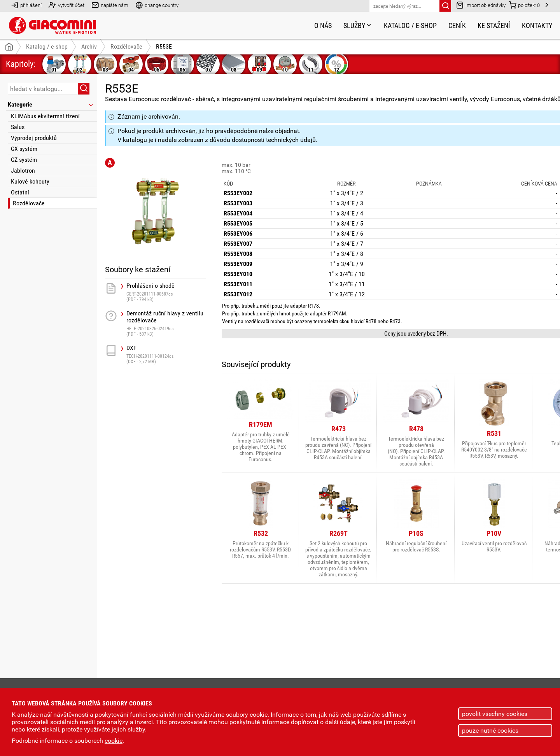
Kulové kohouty (30, 181)
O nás (323, 25)
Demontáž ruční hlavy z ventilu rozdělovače (166, 332)
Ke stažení (494, 25)
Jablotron (23, 171)
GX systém (24, 149)
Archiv (89, 46)
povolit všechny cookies (495, 714)
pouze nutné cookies (490, 731)
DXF (166, 363)
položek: (524, 5)
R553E (164, 46)
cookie (114, 741)
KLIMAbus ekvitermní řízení (45, 116)
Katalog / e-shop (410, 25)
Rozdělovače (29, 203)
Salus (18, 127)
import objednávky (481, 5)
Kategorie (51, 104)
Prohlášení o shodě (166, 300)
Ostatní (20, 192)
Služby (358, 25)
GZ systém (24, 160)
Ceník (457, 25)
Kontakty (537, 25)
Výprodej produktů (34, 138)
